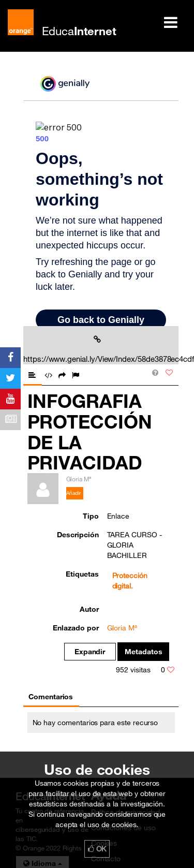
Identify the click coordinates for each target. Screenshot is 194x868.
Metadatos (144, 652)
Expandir (90, 652)
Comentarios (51, 697)
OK (97, 849)
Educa (79, 31)
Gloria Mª (122, 628)
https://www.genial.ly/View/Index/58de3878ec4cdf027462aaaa (99, 349)
